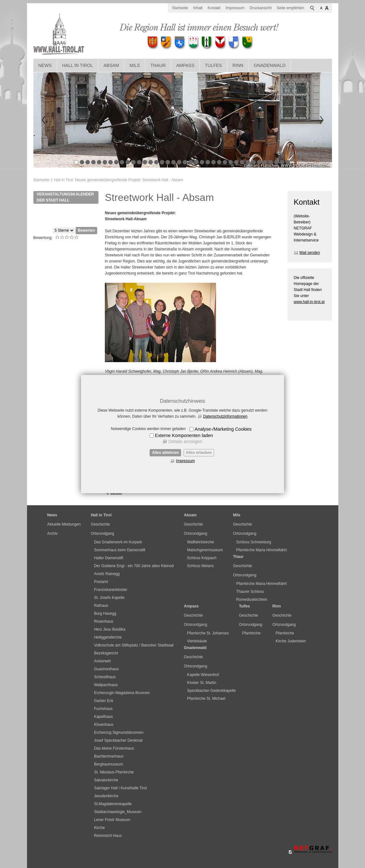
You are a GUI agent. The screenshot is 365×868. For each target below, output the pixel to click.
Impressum (185, 461)
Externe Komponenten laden (184, 435)
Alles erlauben (199, 453)
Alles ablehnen (165, 453)
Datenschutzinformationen (225, 416)
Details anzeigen (185, 441)
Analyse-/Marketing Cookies (223, 429)
